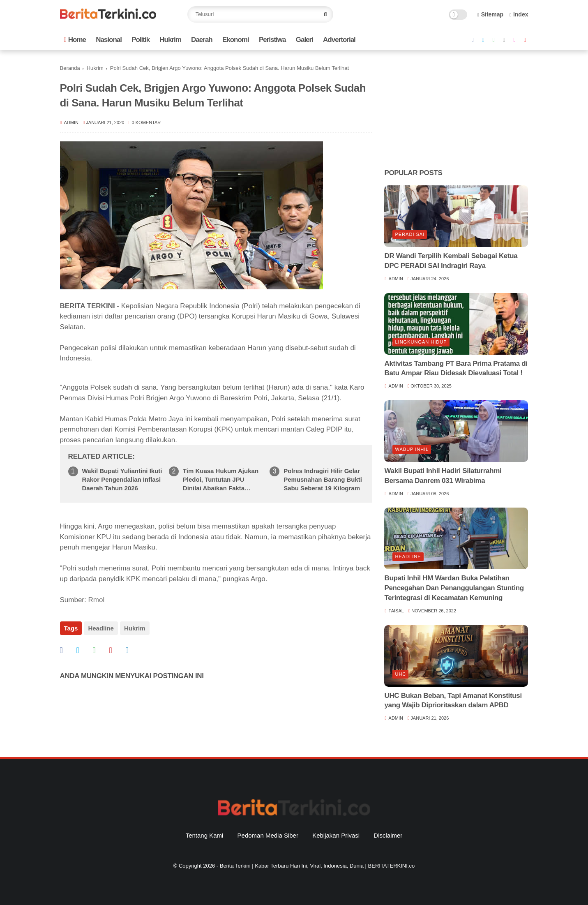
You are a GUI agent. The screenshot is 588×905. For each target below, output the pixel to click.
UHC (400, 674)
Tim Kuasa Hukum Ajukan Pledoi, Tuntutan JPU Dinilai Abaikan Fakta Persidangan (221, 480)
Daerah (202, 40)
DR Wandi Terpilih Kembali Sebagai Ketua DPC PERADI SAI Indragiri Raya (451, 261)
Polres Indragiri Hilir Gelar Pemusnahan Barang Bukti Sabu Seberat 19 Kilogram (323, 479)
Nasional (109, 40)
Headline (101, 628)
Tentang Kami (205, 835)
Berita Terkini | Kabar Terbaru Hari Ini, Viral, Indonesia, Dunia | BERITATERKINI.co (317, 866)
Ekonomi (236, 40)
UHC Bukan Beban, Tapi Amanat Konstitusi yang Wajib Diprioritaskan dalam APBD (453, 701)
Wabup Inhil (412, 449)
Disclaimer (388, 835)
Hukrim (170, 40)
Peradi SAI (410, 234)
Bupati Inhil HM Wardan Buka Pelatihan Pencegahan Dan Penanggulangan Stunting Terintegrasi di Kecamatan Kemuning (454, 588)
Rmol (96, 600)
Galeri (304, 40)
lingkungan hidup (421, 342)
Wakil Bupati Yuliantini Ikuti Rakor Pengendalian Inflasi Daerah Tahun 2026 (122, 479)
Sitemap (491, 14)
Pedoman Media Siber (268, 835)
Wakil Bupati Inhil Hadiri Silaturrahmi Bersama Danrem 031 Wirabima (443, 476)
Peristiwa (272, 40)
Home (75, 40)
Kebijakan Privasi (336, 835)
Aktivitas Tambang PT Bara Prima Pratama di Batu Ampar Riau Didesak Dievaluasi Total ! (456, 368)
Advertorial (339, 40)
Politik (141, 40)
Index (519, 14)
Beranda (70, 68)
